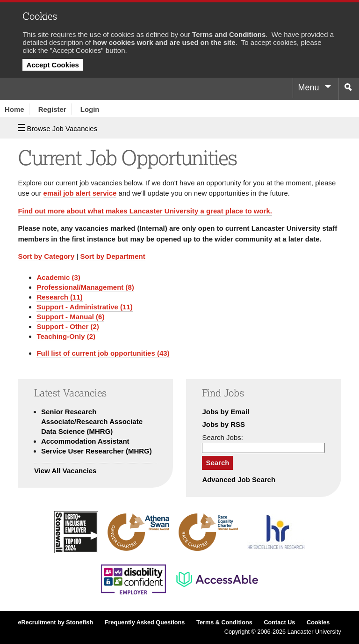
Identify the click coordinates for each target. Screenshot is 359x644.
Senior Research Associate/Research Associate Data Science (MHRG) (92, 421)
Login (90, 109)
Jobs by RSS (223, 424)
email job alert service (80, 193)
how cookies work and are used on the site (164, 42)
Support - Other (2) (68, 326)
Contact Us (279, 622)
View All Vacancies (65, 471)
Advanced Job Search (239, 479)
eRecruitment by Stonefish (55, 622)
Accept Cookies (53, 65)
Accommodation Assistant (85, 441)
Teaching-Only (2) (66, 336)
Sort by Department (113, 256)
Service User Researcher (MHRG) (97, 451)
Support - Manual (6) (70, 317)
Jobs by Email (226, 412)
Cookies (318, 622)
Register (52, 109)
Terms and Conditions (229, 34)
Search (217, 463)
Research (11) (59, 297)
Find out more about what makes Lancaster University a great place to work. (145, 211)
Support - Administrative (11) (84, 307)
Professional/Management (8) (85, 287)
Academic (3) (58, 277)
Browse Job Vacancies (57, 128)
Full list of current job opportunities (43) (103, 353)
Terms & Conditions (224, 622)
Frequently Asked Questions (145, 622)
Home (14, 109)
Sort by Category (46, 256)
